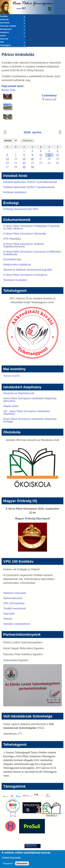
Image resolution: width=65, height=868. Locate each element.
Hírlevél (8, 619)
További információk (11, 859)
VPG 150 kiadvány (14, 603)
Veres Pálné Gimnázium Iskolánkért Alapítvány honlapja (30, 420)
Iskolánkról (13, 33)
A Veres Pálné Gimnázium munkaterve (25, 275)
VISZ (13, 42)
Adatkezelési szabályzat (17, 265)
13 (7, 159)
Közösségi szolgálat (13, 26)
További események (15, 608)
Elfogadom (8, 865)
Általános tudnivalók (15, 593)
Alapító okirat (11, 406)
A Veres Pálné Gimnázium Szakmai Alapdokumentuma (23, 245)
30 (32, 167)
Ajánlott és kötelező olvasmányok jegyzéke (28, 270)
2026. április (32, 132)
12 (58, 155)
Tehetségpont (13, 46)
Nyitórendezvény (13, 598)
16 (32, 159)
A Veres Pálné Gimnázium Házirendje (25, 234)
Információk (13, 23)
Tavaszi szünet (11, 376)
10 (41, 155)
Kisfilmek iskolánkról (15, 192)
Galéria (13, 36)
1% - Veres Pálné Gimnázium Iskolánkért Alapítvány (27, 413)
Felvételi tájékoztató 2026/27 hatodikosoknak (29, 187)
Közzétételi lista (12, 259)
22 (24, 163)
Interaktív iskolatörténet (16, 624)
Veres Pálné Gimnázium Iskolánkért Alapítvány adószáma (30, 400)
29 (24, 167)
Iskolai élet (13, 20)
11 (49, 155)
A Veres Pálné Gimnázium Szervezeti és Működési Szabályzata (32, 253)
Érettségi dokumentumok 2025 (21, 209)
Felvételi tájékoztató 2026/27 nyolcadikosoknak (30, 182)
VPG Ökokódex (12, 239)
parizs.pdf (51, 99)
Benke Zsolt (8, 90)
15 (24, 159)
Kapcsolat (4, 39)
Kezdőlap (13, 17)
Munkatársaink (13, 29)
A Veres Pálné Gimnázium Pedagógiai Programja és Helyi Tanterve (31, 227)
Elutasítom (22, 865)
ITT (19, 734)
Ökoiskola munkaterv (15, 280)
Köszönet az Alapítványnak (19, 393)
